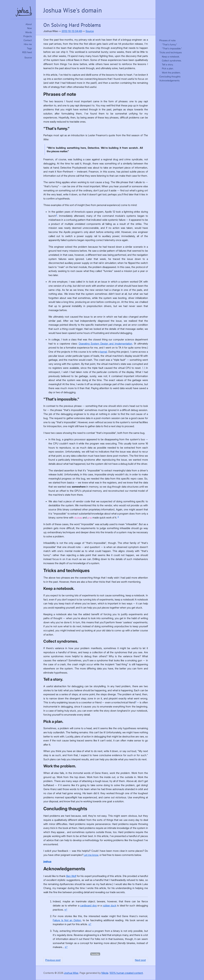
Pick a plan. (168, 68)
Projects (28, 36)
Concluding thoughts (170, 77)
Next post (140, 960)
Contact (28, 40)
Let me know (91, 855)
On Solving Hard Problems (72, 25)
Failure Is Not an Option (67, 920)
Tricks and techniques (171, 52)
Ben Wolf (71, 876)
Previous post (53, 960)
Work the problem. (171, 73)
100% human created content (126, 973)
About (29, 24)
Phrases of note (167, 40)
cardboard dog (88, 905)
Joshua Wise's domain (73, 10)
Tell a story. (168, 64)
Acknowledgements (169, 80)
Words (29, 32)
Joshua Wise (71, 973)
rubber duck (109, 905)
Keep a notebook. (171, 57)
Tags (29, 48)
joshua (47, 861)
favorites (95, 954)
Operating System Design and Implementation (105, 344)
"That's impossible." (172, 48)
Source (28, 57)
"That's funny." (169, 44)
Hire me (28, 44)
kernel (104, 352)
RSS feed (27, 52)
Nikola (105, 973)
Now (29, 28)
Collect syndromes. (172, 60)
